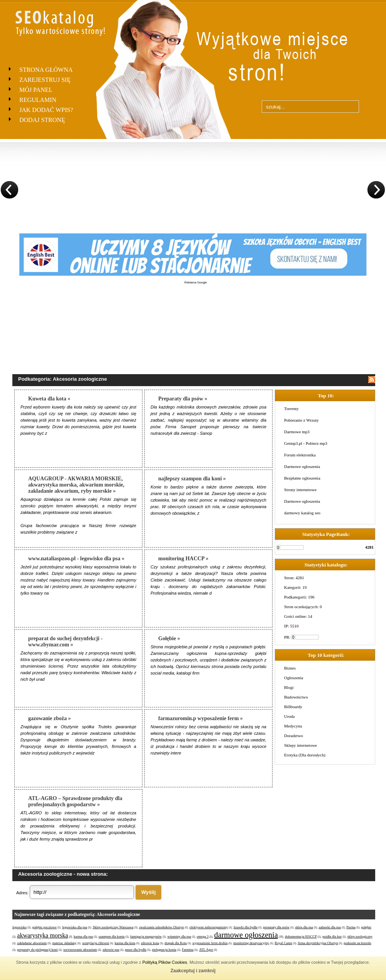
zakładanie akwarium (32, 943)
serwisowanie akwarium (80, 949)
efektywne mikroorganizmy (209, 927)
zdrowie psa (111, 949)
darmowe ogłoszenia (246, 935)
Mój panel (36, 90)
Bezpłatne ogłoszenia (302, 478)
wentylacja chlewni (96, 943)
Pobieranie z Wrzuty (301, 420)
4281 (369, 547)
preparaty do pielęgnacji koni (37, 949)
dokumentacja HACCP (301, 936)
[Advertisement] (196, 323)
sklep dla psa (304, 927)
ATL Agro (206, 949)
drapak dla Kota (175, 943)
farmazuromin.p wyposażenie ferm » (201, 718)
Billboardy (293, 707)
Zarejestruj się (45, 80)
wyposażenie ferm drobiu (210, 943)
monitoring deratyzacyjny (251, 943)
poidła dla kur (332, 936)
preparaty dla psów (276, 927)
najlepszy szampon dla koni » (192, 479)
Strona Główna (46, 70)
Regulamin (38, 100)
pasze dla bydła (136, 949)
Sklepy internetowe (301, 745)
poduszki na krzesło (357, 943)
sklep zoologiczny (360, 936)
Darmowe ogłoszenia (302, 466)
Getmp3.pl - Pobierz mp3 (306, 443)
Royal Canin (284, 943)
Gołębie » (169, 638)
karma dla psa (83, 936)
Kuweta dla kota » (49, 399)
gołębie (366, 927)
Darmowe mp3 (297, 432)
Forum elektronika (300, 455)
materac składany (65, 943)
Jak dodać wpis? (46, 110)
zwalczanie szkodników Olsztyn (161, 927)
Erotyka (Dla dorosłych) (305, 755)
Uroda (289, 716)
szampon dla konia (111, 936)
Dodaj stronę (42, 120)
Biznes (290, 668)
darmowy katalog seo (302, 513)
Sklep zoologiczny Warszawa (113, 927)
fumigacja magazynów (146, 936)
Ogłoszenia (294, 678)
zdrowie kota (150, 943)
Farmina (188, 949)
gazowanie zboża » (49, 718)
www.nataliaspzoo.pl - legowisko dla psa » (76, 559)
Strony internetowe (300, 490)
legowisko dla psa (75, 927)
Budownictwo (296, 697)
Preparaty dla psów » (183, 399)
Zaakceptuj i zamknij (193, 971)
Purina (351, 927)
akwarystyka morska (42, 935)
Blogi (289, 687)
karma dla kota (125, 943)
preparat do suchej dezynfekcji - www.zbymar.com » (65, 642)
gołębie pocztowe (45, 927)
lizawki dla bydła (245, 927)
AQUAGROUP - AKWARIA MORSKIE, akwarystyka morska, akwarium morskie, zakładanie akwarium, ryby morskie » (76, 485)
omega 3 (203, 936)
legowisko (19, 927)
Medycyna (293, 726)
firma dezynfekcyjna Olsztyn (318, 943)
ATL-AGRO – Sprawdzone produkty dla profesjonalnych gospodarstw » (75, 801)
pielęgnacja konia (164, 949)
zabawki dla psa (329, 927)
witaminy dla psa (179, 936)
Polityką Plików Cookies (165, 962)
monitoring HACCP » (183, 559)
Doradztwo (294, 736)
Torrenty (291, 409)
